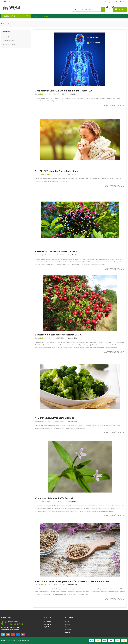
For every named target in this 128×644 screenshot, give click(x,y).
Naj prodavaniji (48, 627)
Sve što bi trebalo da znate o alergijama (57, 171)
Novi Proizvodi (48, 624)
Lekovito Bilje (72, 94)
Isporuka (67, 624)
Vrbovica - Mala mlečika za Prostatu (55, 498)
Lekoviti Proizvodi (8, 41)
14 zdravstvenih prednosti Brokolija (55, 418)
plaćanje (115, 2)
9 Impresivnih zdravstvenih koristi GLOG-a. (59, 335)
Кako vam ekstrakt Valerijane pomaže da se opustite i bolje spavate (72, 581)
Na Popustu (47, 622)
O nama (67, 622)
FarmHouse (14, 641)
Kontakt (67, 632)
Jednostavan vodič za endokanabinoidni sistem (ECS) (64, 91)
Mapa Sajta (68, 630)
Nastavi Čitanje (114, 106)
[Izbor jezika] (6, 2)
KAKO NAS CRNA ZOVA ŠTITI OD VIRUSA (56, 252)
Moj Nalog (107, 2)
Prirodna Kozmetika (9, 44)
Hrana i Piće (7, 37)
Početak (7, 32)
